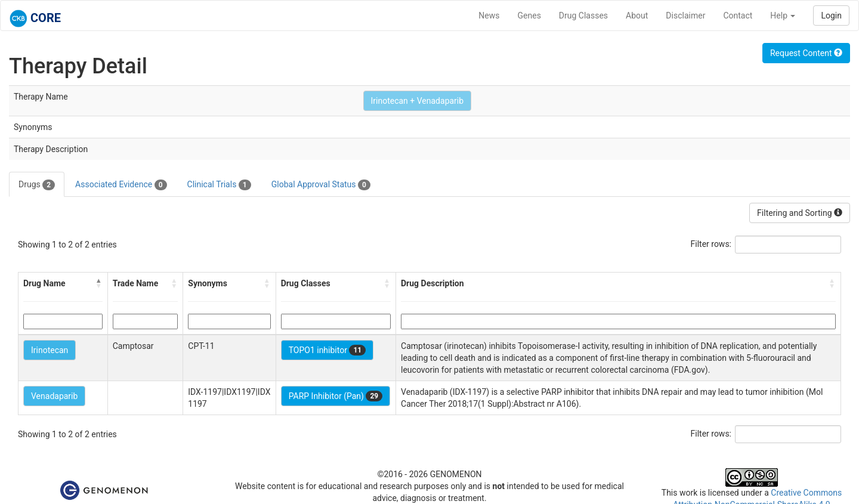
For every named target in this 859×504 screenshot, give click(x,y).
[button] (99, 283)
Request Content (806, 53)
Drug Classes (583, 16)
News (489, 16)
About (637, 16)
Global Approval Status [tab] (321, 185)
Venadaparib (54, 396)
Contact (738, 16)
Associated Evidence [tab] (121, 185)
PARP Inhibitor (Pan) (336, 396)
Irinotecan (50, 350)
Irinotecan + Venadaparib (418, 101)
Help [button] (783, 16)
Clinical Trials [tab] (219, 185)
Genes (529, 16)
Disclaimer (685, 16)
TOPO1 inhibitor (327, 350)
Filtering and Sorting (800, 213)
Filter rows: (711, 244)
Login (831, 16)
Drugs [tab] (37, 185)
